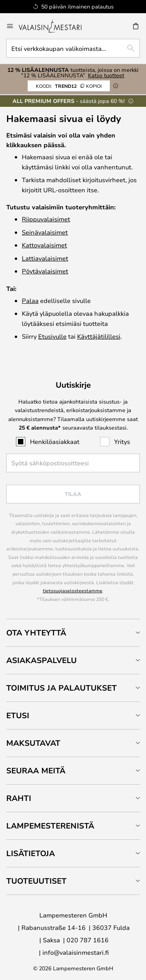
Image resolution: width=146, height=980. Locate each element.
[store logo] (55, 26)
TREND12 (69, 86)
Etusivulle (52, 336)
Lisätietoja (31, 853)
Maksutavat (33, 743)
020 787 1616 (88, 940)
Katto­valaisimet (44, 245)
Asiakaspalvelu (41, 660)
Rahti (19, 798)
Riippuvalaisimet (46, 219)
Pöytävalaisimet (45, 271)
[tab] (73, 633)
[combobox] (73, 48)
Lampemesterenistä (50, 826)
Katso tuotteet (106, 75)
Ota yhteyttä (36, 633)
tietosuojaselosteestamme (73, 590)
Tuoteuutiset (36, 881)
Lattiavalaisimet (45, 258)
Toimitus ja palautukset (62, 688)
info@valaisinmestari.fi (76, 952)
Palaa (30, 300)
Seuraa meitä (36, 770)
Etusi (18, 715)
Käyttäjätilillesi (99, 336)
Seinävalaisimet (45, 232)
